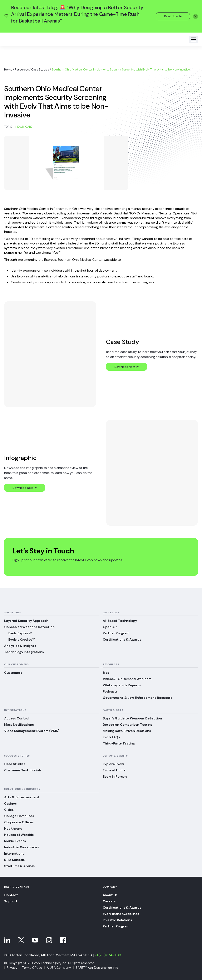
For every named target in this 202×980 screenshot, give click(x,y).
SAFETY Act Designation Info (99, 968)
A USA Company (60, 968)
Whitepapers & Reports (122, 685)
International (15, 853)
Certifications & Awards (122, 639)
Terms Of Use (33, 968)
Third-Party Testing (119, 743)
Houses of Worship (19, 835)
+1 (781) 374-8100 (108, 955)
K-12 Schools (14, 860)
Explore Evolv (114, 764)
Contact (11, 895)
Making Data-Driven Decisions (127, 731)
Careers (109, 901)
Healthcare (24, 127)
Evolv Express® (20, 633)
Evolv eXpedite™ (22, 639)
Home (8, 69)
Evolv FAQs (111, 737)
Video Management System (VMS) (32, 731)
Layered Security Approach (27, 621)
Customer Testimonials (24, 770)
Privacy (12, 968)
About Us (110, 895)
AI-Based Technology (120, 621)
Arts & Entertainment (22, 797)
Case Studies (40, 69)
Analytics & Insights (21, 646)
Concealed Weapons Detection (30, 627)
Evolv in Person (115, 777)
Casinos (11, 803)
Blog (106, 673)
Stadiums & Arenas (20, 866)
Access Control (17, 718)
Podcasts (111, 691)
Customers (14, 673)
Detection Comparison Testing (128, 725)
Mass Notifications (19, 725)
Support (11, 901)
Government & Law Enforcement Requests (138, 698)
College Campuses (19, 816)
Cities (9, 810)
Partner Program (116, 633)
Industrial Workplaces (22, 847)
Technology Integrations (24, 652)
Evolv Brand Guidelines (121, 914)
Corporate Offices (19, 822)
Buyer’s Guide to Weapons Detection (133, 718)
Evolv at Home (114, 770)
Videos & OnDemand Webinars (128, 679)
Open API (110, 627)
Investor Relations (118, 920)
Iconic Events (15, 841)
